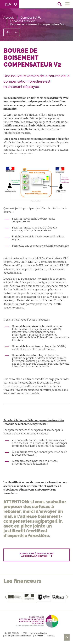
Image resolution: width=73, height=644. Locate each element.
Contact (39, 636)
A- (17, 33)
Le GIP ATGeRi (12, 633)
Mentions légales (39, 633)
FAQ (25, 633)
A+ (9, 33)
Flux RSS (51, 636)
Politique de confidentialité (18, 636)
